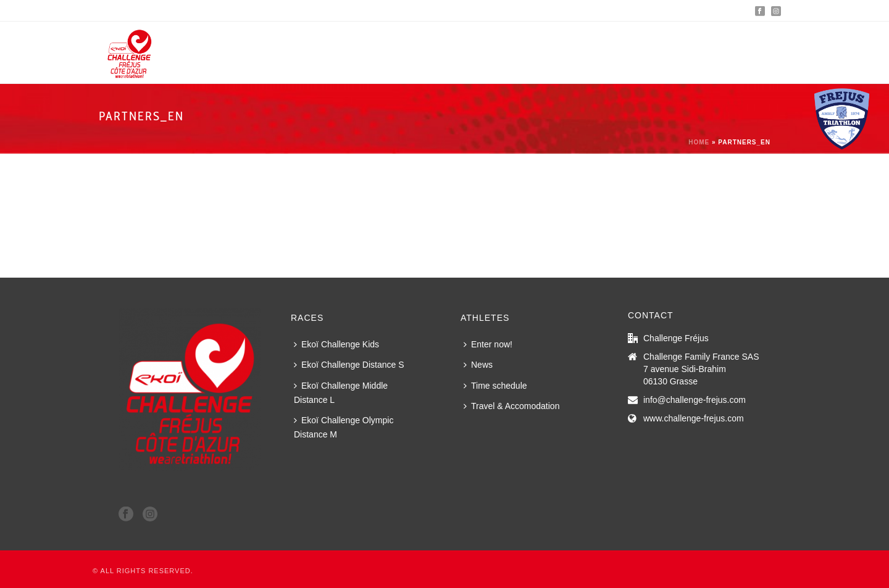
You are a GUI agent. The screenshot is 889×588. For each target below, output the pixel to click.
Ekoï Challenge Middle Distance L (341, 393)
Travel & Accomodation (511, 406)
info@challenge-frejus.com (695, 400)
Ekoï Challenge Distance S (349, 365)
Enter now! (488, 344)
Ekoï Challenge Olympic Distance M (344, 427)
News (478, 365)
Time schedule (495, 386)
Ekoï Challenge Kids (336, 344)
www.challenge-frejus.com (694, 418)
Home (699, 142)
